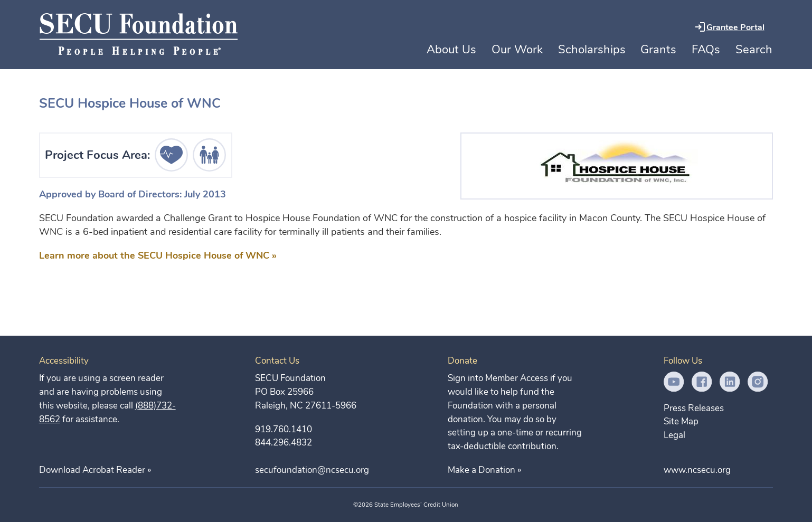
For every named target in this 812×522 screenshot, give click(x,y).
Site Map (681, 421)
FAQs (706, 50)
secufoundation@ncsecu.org (312, 470)
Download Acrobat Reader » (95, 470)
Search (754, 50)
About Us (451, 49)
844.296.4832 (284, 443)
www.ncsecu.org (697, 470)
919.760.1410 (284, 429)
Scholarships (592, 50)
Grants (658, 50)
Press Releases (694, 408)
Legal (674, 435)
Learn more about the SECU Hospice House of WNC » (158, 255)
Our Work (517, 50)
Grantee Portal (735, 27)
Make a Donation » (484, 470)
